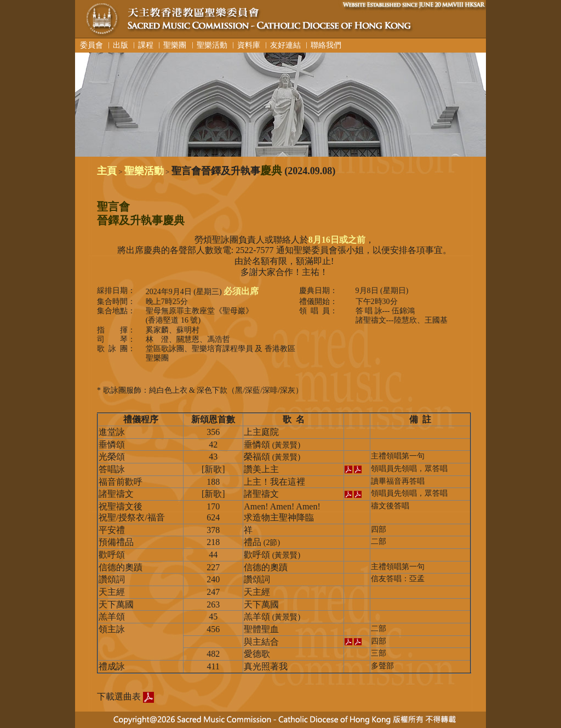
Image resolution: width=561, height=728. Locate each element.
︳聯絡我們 (322, 45)
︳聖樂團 (171, 45)
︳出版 (117, 45)
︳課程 (142, 45)
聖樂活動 (144, 171)
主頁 (107, 171)
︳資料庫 (245, 45)
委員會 (90, 45)
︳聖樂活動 (208, 45)
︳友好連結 (282, 45)
